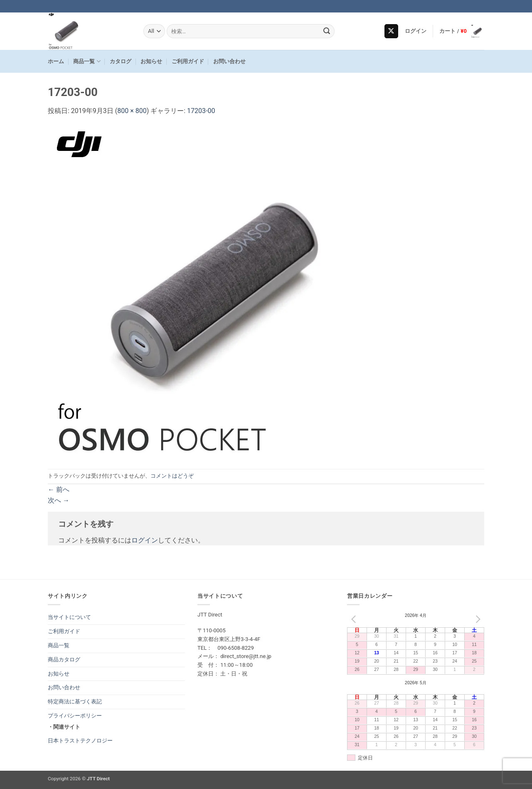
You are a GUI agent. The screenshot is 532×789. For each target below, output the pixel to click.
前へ (59, 489)
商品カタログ (64, 660)
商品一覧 (87, 61)
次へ (59, 500)
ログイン (145, 540)
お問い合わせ (229, 61)
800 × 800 (132, 111)
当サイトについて (69, 617)
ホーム (56, 61)
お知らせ (151, 61)
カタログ (121, 61)
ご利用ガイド (188, 61)
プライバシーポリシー (75, 716)
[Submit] (327, 31)
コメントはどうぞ (172, 476)
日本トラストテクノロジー (80, 741)
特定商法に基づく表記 (75, 701)
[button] (416, 31)
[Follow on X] (391, 31)
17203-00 (201, 111)
